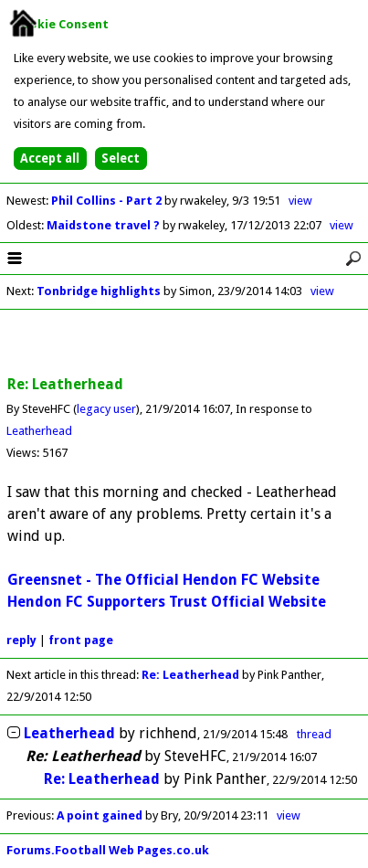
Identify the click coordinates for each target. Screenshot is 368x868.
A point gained (100, 815)
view (300, 201)
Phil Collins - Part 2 (108, 201)
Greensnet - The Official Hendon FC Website (163, 580)
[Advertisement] (184, 344)
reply (21, 640)
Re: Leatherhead (190, 675)
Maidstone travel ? (105, 225)
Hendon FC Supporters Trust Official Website (167, 602)
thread (314, 734)
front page (81, 640)
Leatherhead (39, 431)
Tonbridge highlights (99, 291)
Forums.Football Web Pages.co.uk (108, 850)
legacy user (106, 409)
